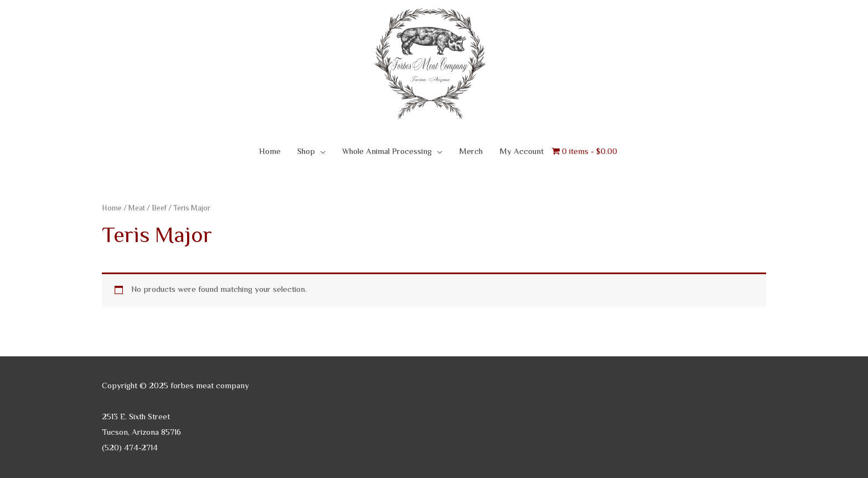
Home (270, 152)
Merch (471, 152)
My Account (521, 152)
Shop (306, 152)
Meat (137, 209)
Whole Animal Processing (387, 152)
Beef (159, 209)
